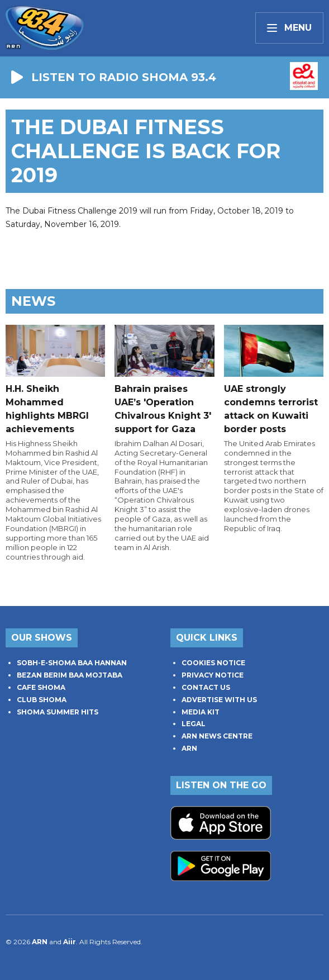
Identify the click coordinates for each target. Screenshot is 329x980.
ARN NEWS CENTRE (217, 736)
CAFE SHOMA (41, 687)
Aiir (70, 942)
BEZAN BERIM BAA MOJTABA (70, 675)
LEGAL (194, 724)
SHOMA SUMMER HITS (58, 712)
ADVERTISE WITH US (219, 700)
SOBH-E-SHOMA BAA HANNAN (72, 663)
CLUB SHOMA (42, 700)
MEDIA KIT (201, 712)
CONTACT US (206, 687)
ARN (189, 748)
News (33, 301)
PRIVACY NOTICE (213, 675)
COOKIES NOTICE (213, 663)
